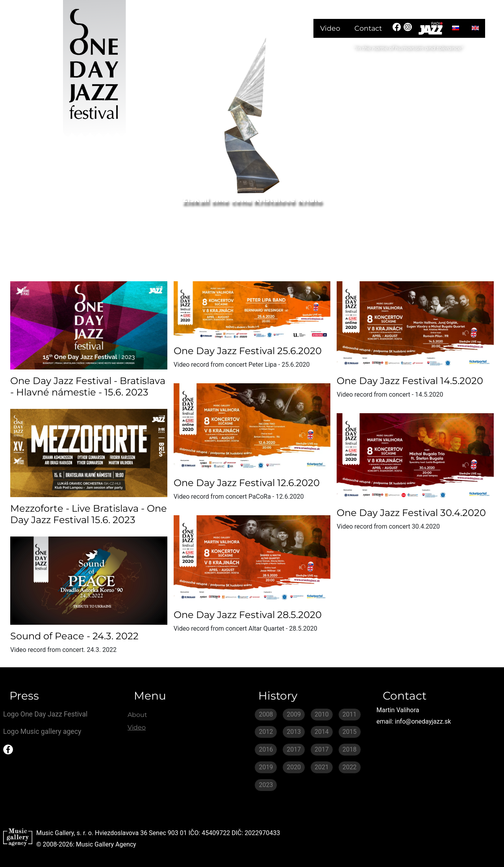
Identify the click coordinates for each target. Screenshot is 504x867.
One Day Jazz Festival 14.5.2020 (410, 381)
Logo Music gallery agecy (42, 731)
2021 (322, 767)
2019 (266, 767)
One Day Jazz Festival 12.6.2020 (247, 483)
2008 (266, 714)
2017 (294, 749)
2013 (294, 732)
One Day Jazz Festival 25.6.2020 (248, 351)
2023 (266, 785)
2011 (350, 714)
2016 (266, 749)
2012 (266, 732)
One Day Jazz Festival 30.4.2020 (411, 513)
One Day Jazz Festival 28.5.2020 (248, 615)
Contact (368, 28)
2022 (350, 767)
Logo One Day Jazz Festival (45, 714)
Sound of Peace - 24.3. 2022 (74, 636)
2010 (322, 714)
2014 (322, 732)
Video (330, 28)
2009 (294, 714)
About (137, 715)
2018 (350, 749)
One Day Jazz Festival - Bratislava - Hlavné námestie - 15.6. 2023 (88, 386)
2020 (294, 767)
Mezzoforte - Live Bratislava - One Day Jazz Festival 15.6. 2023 (89, 514)
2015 (350, 732)
